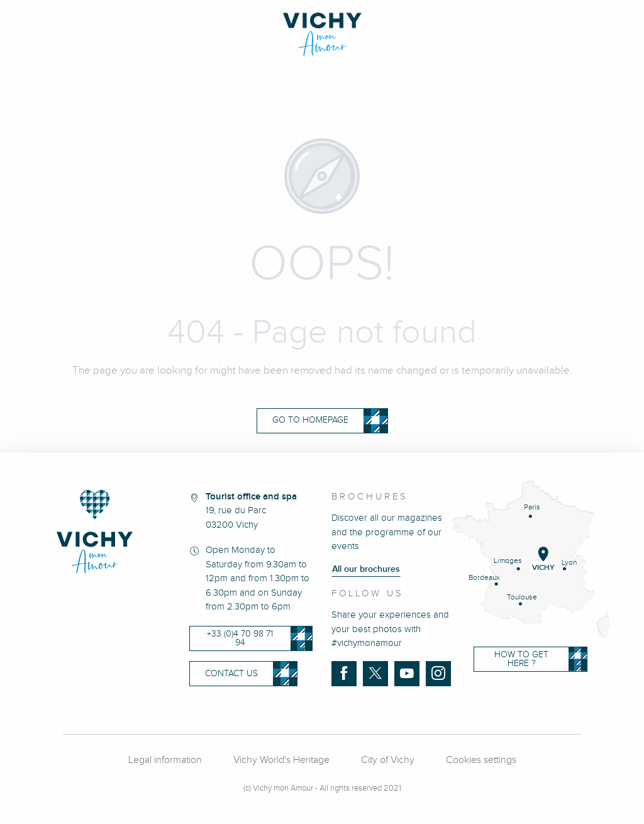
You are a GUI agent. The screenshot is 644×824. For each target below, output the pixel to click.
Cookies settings (481, 760)
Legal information (165, 760)
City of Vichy (388, 760)
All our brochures (366, 569)
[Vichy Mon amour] (322, 34)
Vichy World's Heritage (281, 760)
